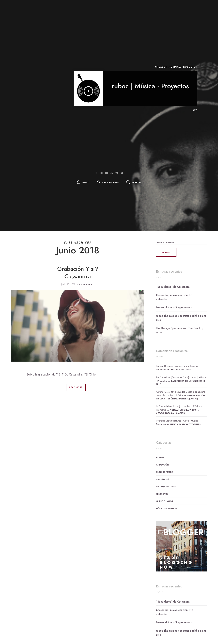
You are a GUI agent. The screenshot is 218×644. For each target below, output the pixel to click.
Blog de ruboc (165, 472)
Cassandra (85, 284)
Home (86, 182)
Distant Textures (166, 487)
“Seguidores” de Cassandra (173, 287)
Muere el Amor (165, 501)
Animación (162, 465)
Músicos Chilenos (166, 509)
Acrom (160, 458)
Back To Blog (110, 182)
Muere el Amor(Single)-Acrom (174, 308)
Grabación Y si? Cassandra (78, 273)
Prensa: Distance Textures (185, 424)
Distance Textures (180, 370)
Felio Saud (162, 494)
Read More (76, 387)
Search (136, 182)
